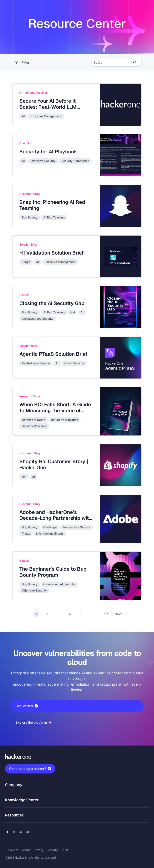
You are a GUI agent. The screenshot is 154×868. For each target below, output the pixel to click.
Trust (64, 850)
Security (52, 850)
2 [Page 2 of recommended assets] (47, 614)
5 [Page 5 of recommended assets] (81, 614)
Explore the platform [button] (34, 722)
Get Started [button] (27, 706)
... (93, 614)
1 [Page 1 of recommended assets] (36, 614)
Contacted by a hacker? (28, 769)
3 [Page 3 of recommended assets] (58, 614)
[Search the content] (113, 62)
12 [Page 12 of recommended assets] (106, 614)
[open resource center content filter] (52, 62)
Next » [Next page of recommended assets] (119, 614)
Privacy (38, 850)
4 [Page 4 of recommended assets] (70, 614)
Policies (13, 850)
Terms (26, 850)
